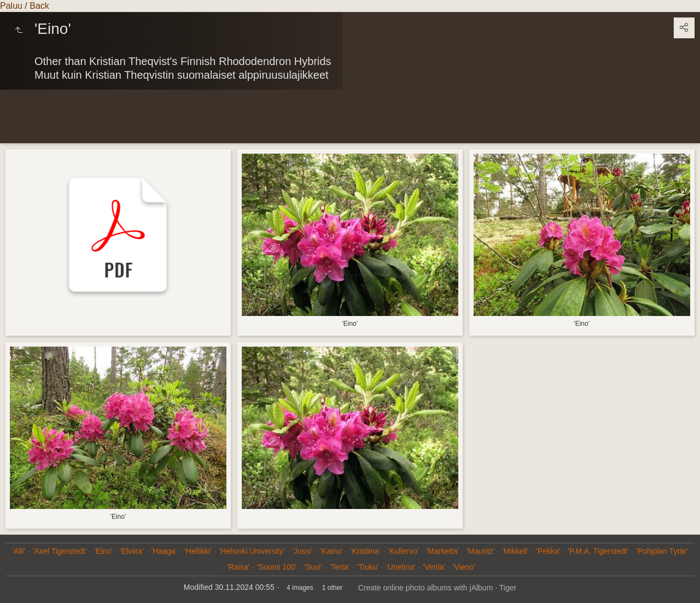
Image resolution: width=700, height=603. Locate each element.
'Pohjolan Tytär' (662, 551)
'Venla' (434, 567)
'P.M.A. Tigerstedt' (598, 551)
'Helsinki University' (252, 551)
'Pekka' (548, 551)
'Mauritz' (480, 551)
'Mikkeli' (515, 551)
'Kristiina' (365, 551)
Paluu (11, 6)
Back (39, 6)
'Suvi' (313, 567)
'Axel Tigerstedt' (60, 551)
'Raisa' (238, 567)
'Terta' (340, 567)
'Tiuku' (368, 567)
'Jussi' (302, 551)
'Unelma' (401, 567)
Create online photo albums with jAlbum (426, 588)
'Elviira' (132, 551)
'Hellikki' (198, 551)
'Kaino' (331, 551)
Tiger (508, 588)
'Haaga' (164, 551)
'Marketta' (442, 551)
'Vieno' (464, 567)
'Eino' (103, 551)
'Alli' (19, 551)
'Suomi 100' (277, 567)
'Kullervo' (404, 551)
